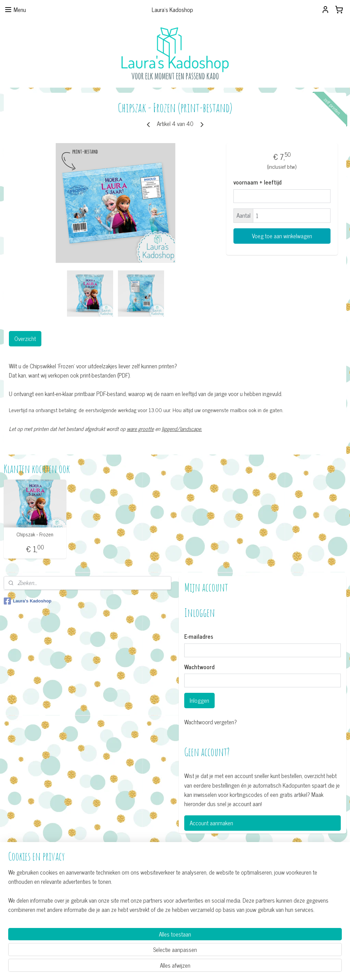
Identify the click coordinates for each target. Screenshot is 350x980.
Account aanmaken (211, 823)
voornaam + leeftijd (258, 182)
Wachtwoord (199, 667)
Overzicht (25, 339)
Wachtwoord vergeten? (211, 722)
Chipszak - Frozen (35, 534)
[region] (130, 948)
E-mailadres (199, 637)
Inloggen (199, 700)
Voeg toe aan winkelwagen (282, 236)
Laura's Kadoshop (28, 601)
